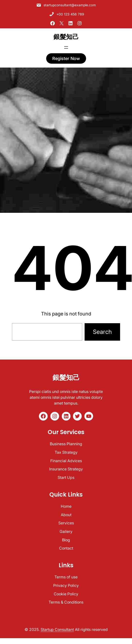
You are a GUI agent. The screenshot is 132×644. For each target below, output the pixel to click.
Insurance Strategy (66, 469)
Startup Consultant (57, 629)
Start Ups (66, 477)
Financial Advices (66, 461)
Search (102, 332)
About (66, 515)
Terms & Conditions (66, 602)
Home (66, 506)
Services (66, 523)
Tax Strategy (66, 452)
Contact (66, 548)
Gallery (66, 531)
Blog (66, 540)
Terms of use (66, 577)
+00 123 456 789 (67, 14)
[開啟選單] (66, 47)
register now (66, 58)
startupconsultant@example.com (66, 5)
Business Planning (66, 444)
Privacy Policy (66, 585)
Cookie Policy (66, 594)
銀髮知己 (66, 37)
